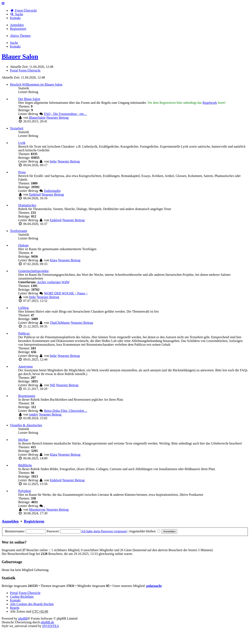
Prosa (22, 172)
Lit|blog (23, 308)
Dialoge (23, 245)
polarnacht (154, 586)
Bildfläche (25, 465)
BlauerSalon (37, 118)
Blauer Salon (20, 56)
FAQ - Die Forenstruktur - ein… (66, 114)
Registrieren (34, 521)
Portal (14, 70)
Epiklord (35, 194)
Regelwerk (210, 103)
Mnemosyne (37, 510)
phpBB (23, 618)
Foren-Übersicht (29, 593)
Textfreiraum (19, 231)
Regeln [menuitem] (15, 608)
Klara (54, 260)
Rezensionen (27, 396)
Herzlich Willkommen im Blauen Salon (36, 84)
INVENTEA (51, 626)
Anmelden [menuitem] (17, 25)
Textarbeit (17, 128)
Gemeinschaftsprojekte (34, 271)
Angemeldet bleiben (144, 531)
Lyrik (22, 143)
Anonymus (25, 366)
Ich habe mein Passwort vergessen (104, 531)
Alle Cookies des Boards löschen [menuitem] (32, 604)
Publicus (24, 333)
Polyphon (25, 491)
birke (53, 161)
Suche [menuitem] (17, 14)
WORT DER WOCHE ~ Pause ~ (66, 293)
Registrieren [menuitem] (18, 29)
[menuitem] (15, 18)
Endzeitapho (52, 191)
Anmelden (10, 521)
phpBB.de (47, 622)
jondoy (34, 414)
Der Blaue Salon (29, 99)
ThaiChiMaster (60, 323)
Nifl (53, 385)
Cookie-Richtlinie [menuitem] (22, 597)
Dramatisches (27, 205)
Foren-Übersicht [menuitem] (23, 10)
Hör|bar (23, 440)
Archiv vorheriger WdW (53, 282)
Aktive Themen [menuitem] (20, 36)
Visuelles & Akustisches (26, 425)
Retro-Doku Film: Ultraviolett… (66, 411)
